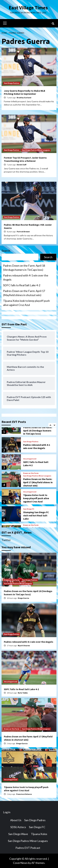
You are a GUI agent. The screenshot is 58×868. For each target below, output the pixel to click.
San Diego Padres (12, 83)
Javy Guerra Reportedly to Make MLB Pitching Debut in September (25, 92)
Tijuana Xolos (39, 834)
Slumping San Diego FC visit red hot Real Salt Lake (36, 515)
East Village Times (28, 8)
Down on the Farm (31, 473)
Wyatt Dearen (24, 646)
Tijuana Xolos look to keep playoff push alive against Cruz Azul (26, 303)
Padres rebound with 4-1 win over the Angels (26, 277)
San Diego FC (29, 509)
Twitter (6, 540)
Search (6, 251)
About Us (16, 820)
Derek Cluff (21, 165)
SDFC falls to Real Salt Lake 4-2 (22, 285)
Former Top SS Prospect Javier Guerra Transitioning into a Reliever (25, 159)
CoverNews (20, 863)
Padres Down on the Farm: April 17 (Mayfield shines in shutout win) (24, 293)
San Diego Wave (18, 834)
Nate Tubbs (23, 693)
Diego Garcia (23, 598)
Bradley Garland (24, 98)
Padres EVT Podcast (28, 848)
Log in (7, 812)
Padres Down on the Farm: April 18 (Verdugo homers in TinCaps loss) (24, 268)
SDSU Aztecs (18, 827)
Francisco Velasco (24, 794)
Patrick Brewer (23, 232)
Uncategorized (30, 459)
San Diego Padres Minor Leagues (36, 150)
